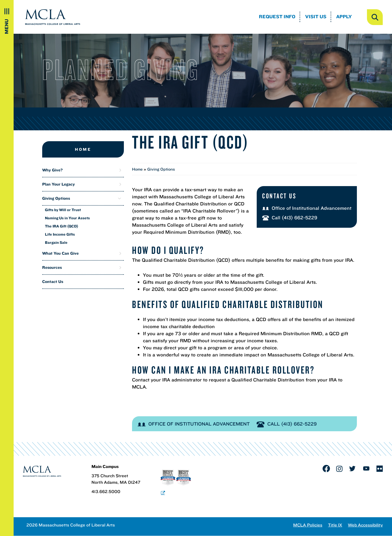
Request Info (277, 16)
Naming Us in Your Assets (67, 218)
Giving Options (56, 198)
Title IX (335, 525)
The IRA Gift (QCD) (62, 226)
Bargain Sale (56, 242)
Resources (52, 267)
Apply (344, 16)
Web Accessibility (365, 525)
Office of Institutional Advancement (307, 208)
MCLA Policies (308, 525)
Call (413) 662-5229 (290, 218)
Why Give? (52, 170)
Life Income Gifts (60, 234)
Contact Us (53, 281)
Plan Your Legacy (59, 184)
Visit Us (316, 16)
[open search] (375, 17)
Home (83, 149)
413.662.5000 (106, 491)
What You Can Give (60, 253)
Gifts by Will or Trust (63, 210)
